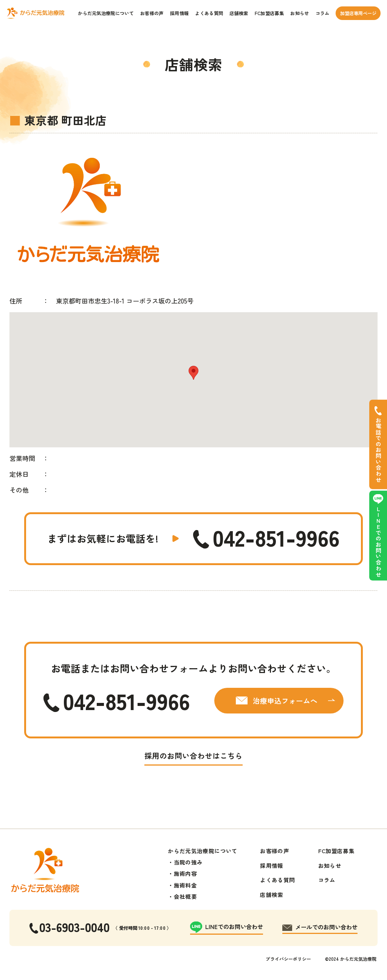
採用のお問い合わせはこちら (193, 756)
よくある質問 (209, 13)
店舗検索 (239, 13)
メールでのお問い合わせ (326, 927)
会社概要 (185, 896)
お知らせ (300, 13)
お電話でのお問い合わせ (378, 450)
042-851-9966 (276, 537)
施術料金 (185, 885)
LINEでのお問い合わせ (378, 542)
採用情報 (179, 13)
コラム (323, 13)
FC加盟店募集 (269, 13)
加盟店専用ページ (358, 13)
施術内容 (185, 873)
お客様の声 (152, 13)
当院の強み (188, 862)
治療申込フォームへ (285, 700)
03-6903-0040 (74, 927)
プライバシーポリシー (288, 959)
